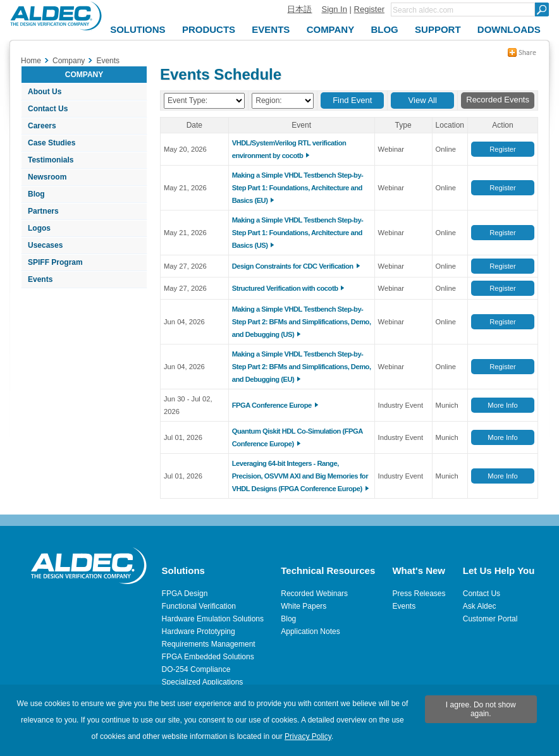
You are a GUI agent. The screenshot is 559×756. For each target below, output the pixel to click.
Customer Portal (490, 619)
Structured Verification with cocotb (285, 288)
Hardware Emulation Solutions (213, 619)
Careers (42, 126)
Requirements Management (209, 644)
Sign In (334, 9)
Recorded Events (498, 100)
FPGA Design (185, 594)
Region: (268, 101)
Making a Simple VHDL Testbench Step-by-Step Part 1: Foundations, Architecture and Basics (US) (298, 233)
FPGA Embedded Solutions (208, 657)
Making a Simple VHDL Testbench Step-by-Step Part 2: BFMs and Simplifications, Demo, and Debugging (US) (302, 322)
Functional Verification (199, 606)
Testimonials (51, 160)
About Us (45, 92)
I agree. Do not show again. (481, 709)
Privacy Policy (308, 736)
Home (31, 61)
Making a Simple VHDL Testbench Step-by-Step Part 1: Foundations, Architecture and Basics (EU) (298, 188)
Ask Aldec (480, 606)
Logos (39, 228)
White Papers (304, 606)
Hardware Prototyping (199, 631)
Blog (36, 194)
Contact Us (48, 109)
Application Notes (310, 631)
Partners (43, 211)
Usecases (45, 245)
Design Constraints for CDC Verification (293, 266)
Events (40, 279)
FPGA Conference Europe (272, 405)
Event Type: (187, 101)
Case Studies (52, 143)
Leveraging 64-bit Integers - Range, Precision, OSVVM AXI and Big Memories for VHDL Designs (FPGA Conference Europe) (300, 476)
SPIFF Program (55, 262)
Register (369, 9)
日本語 (299, 9)
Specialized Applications (203, 682)
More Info (502, 405)
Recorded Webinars (314, 594)
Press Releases (419, 594)
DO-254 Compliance (196, 669)
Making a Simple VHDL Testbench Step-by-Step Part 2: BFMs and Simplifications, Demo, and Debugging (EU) (302, 367)
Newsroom (47, 177)
